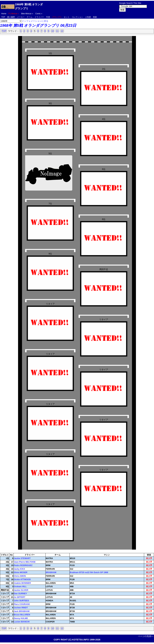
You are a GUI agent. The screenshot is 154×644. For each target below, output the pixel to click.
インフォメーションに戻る (35, 21)
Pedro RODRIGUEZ (23, 565)
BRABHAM (51, 572)
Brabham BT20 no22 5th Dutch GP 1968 (89, 572)
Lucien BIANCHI (22, 622)
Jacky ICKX (19, 569)
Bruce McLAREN (22, 615)
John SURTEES (21, 601)
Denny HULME (21, 618)
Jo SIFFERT (20, 597)
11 (57, 31)
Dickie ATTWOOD (22, 579)
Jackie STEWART (22, 558)
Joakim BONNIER (22, 583)
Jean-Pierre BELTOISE (25, 562)
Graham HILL (20, 586)
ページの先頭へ (146, 636)
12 (62, 31)
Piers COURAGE (22, 604)
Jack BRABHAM (22, 611)
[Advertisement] (82, 7)
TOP (4, 31)
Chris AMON (20, 576)
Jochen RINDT (21, 608)
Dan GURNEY (20, 594)
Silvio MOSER (21, 572)
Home (4, 14)
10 (52, 31)
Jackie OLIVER (21, 590)
